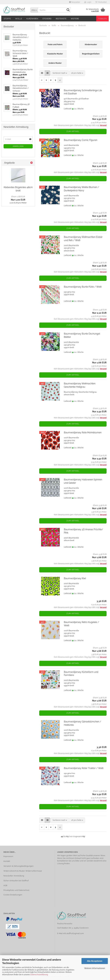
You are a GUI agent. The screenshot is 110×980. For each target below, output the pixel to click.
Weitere (75, 19)
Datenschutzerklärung (39, 975)
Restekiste (61, 19)
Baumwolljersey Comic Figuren (81, 140)
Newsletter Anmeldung (14, 876)
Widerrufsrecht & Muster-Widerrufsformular (23, 871)
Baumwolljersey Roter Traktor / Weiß (84, 768)
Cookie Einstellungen (13, 895)
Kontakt (7, 861)
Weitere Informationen (95, 968)
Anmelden (18, 146)
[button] (42, 73)
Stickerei (47, 19)
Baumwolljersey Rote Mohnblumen (83, 432)
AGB (5, 885)
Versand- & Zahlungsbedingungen (18, 866)
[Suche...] (34, 10)
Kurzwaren (32, 19)
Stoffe (7, 19)
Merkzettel (101, 2)
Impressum (8, 856)
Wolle (19, 19)
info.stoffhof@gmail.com (73, 933)
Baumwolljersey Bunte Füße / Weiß (83, 287)
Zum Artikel (73, 131)
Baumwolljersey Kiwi (75, 578)
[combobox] (60, 73)
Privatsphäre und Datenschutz (16, 890)
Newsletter (75, 2)
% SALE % (102, 19)
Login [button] (88, 2)
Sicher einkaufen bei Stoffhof (16, 881)
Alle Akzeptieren (95, 961)
